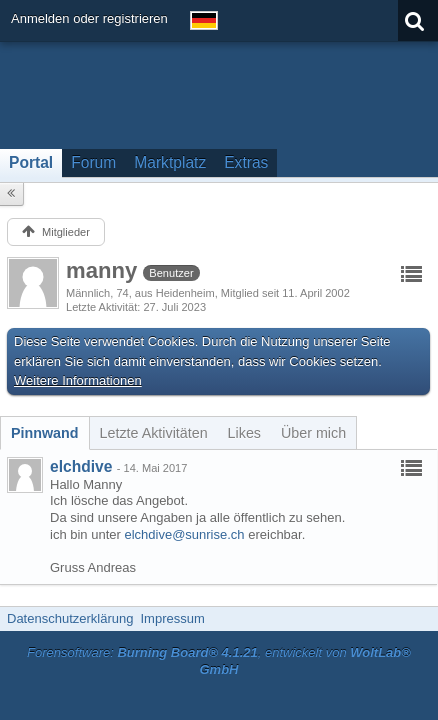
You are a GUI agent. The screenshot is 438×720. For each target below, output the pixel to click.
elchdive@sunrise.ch (184, 534)
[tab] (45, 433)
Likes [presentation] (244, 433)
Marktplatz (170, 162)
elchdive (81, 466)
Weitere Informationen (78, 380)
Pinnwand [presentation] (45, 433)
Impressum (172, 618)
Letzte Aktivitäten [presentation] (154, 433)
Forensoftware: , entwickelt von (219, 661)
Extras (246, 162)
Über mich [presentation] (313, 433)
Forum (93, 162)
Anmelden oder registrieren (89, 18)
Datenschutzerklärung (70, 618)
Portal (31, 162)
